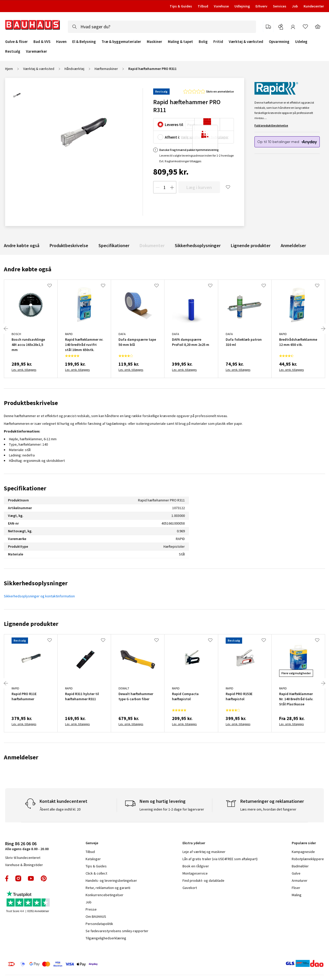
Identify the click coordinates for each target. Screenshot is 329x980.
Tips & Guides (181, 6)
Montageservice (195, 873)
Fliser (296, 888)
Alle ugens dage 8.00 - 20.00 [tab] (27, 846)
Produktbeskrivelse (69, 245)
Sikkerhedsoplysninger (198, 245)
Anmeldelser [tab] (21, 757)
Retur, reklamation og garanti (108, 888)
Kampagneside (303, 852)
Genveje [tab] (92, 843)
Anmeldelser (293, 245)
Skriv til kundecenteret (23, 858)
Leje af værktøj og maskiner (204, 852)
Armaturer (300, 880)
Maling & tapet (180, 42)
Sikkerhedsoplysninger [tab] (36, 583)
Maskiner (154, 42)
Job (295, 6)
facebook (7, 878)
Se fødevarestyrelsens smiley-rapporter (117, 931)
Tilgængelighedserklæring (106, 938)
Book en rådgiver (196, 866)
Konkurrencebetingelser (104, 895)
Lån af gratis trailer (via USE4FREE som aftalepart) (220, 859)
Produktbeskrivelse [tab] (31, 403)
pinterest (44, 878)
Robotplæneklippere (308, 859)
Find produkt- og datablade (203, 880)
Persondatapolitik (99, 924)
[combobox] (162, 27)
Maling (297, 895)
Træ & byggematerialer (121, 42)
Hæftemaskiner (106, 69)
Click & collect (96, 873)
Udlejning (242, 6)
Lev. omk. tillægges (24, 370)
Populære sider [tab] (304, 843)
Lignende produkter (251, 245)
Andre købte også (22, 245)
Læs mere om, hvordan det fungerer (268, 809)
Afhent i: (172, 137)
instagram (18, 878)
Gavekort (190, 888)
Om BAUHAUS (96, 916)
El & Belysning (84, 42)
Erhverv (261, 6)
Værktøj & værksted (246, 42)
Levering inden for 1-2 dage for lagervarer (172, 809)
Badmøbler (300, 866)
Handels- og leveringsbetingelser (111, 880)
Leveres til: (174, 124)
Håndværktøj (74, 69)
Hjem (9, 69)
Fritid (218, 42)
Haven (61, 42)
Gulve (296, 873)
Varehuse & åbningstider (24, 865)
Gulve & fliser (16, 42)
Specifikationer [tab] (25, 488)
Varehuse (221, 6)
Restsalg (13, 51)
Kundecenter (314, 6)
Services (280, 6)
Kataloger (93, 859)
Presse (91, 909)
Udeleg (301, 42)
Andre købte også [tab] (28, 269)
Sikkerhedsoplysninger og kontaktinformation (39, 596)
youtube (31, 878)
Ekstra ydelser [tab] (194, 843)
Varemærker (36, 51)
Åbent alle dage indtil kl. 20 (60, 809)
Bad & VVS (42, 42)
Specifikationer (114, 245)
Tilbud (203, 6)
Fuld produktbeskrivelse (271, 125)
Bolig (203, 42)
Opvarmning (279, 42)
